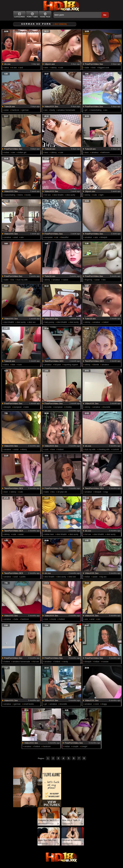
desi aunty (71, 195)
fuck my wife (22, 280)
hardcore (15, 110)
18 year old (62, 492)
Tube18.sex (10, 106)
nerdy (66, 662)
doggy (104, 704)
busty (53, 110)
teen (46, 68)
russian (105, 662)
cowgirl (84, 746)
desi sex (32, 322)
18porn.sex (50, 64)
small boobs (29, 704)
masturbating (96, 110)
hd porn (58, 365)
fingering (89, 280)
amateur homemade (67, 110)
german (25, 110)
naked (65, 280)
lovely (28, 195)
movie (53, 619)
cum (20, 365)
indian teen (49, 534)
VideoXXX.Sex (51, 106)
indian (7, 152)
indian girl (22, 152)
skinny (54, 68)
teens (20, 195)
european (49, 237)
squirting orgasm (71, 365)
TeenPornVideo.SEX (54, 361)
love (94, 68)
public (23, 577)
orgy (106, 492)
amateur (95, 152)
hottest (61, 449)
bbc (104, 280)
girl (86, 110)
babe (87, 68)
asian (6, 110)
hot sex (48, 195)
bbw (13, 365)
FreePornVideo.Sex (94, 64)
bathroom (106, 152)
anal (16, 237)
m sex (14, 68)
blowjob (104, 237)
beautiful (65, 237)
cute (61, 68)
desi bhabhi (59, 195)
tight (102, 195)
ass (96, 237)
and (21, 68)
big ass (103, 577)
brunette (48, 407)
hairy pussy (49, 322)
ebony (24, 449)
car (57, 237)
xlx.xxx (7, 64)
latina (6, 68)
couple (76, 746)
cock (47, 449)
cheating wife (104, 449)
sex (46, 110)
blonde (96, 365)
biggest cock (104, 68)
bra (13, 280)
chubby (69, 407)
